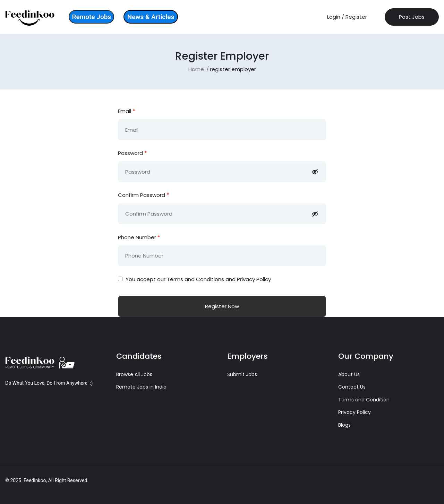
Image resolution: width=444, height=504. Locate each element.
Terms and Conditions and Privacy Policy (219, 279)
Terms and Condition (364, 400)
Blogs (344, 425)
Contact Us (352, 387)
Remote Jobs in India (141, 387)
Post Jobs (412, 17)
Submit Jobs (242, 374)
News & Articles (151, 17)
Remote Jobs (91, 17)
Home (196, 69)
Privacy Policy (355, 412)
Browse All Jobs (134, 374)
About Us (349, 374)
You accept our (194, 279)
